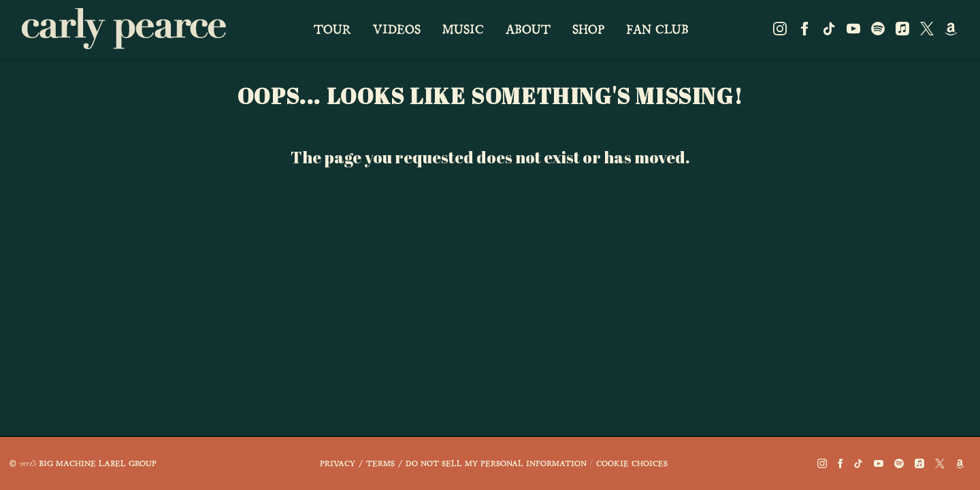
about (528, 28)
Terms (380, 463)
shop (588, 28)
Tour (332, 28)
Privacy (338, 463)
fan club (657, 28)
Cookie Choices (632, 463)
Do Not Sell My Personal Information (496, 463)
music (463, 28)
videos (397, 28)
